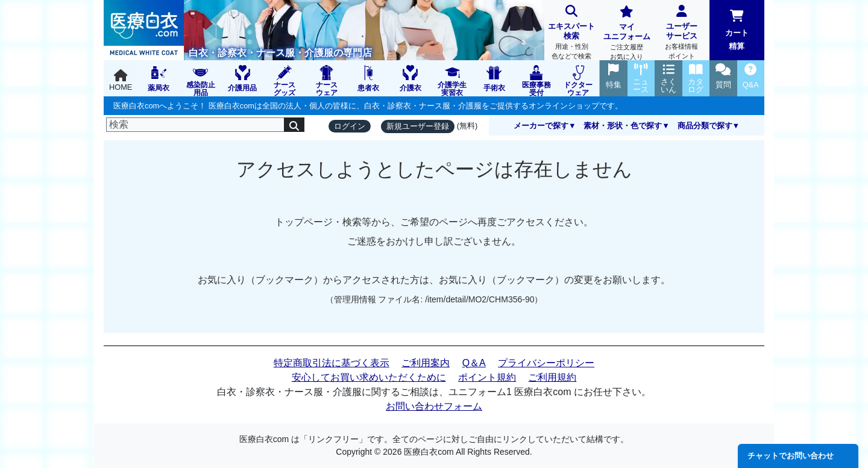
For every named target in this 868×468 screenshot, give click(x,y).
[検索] (195, 125)
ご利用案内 (426, 363)
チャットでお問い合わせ (791, 456)
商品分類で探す (705, 126)
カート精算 (737, 30)
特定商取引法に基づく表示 (332, 363)
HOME (121, 80)
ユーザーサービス (681, 33)
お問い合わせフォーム (434, 406)
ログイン (350, 126)
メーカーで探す (541, 126)
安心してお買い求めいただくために (369, 377)
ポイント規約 (487, 377)
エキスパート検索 (572, 33)
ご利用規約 (552, 377)
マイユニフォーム (627, 34)
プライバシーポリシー (546, 363)
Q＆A (474, 363)
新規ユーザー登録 (418, 126)
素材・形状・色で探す (623, 126)
